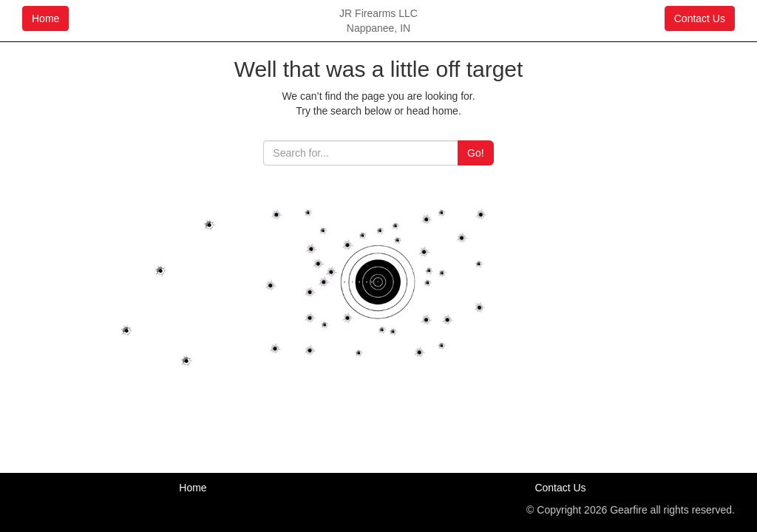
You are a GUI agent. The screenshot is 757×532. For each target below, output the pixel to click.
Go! (476, 153)
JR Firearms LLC (378, 13)
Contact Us (700, 18)
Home (45, 18)
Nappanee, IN (378, 28)
